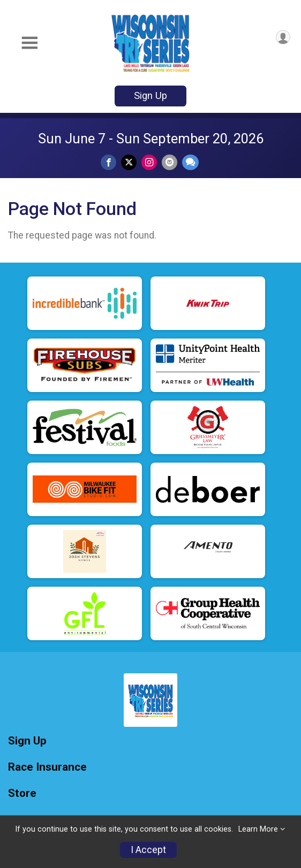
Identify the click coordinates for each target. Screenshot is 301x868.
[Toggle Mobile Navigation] (29, 43)
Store (22, 793)
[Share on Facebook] (108, 162)
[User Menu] (283, 37)
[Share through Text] (190, 162)
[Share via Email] (170, 162)
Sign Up (150, 95)
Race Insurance (47, 767)
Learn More (258, 829)
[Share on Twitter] (129, 162)
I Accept (148, 850)
